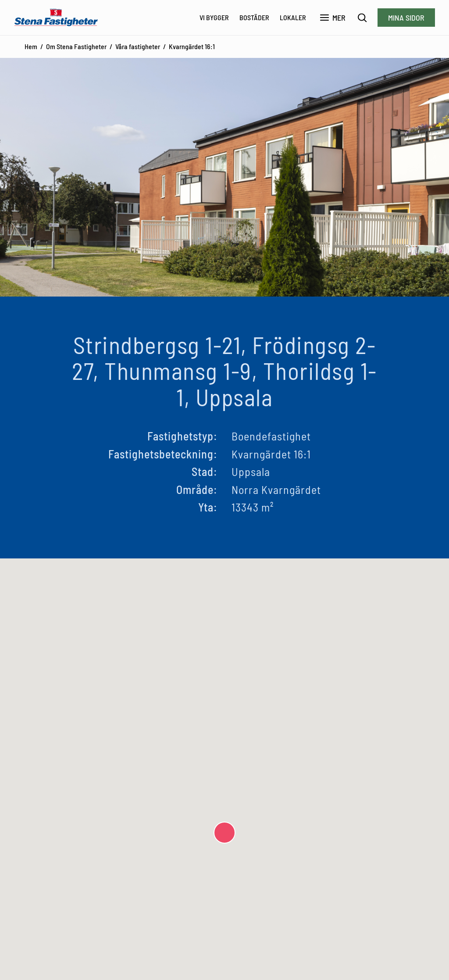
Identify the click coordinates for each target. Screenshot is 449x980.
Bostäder (254, 17)
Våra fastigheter (138, 46)
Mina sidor (406, 18)
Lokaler (293, 17)
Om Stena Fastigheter (76, 46)
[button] (224, 833)
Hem (31, 46)
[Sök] (362, 18)
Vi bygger (214, 17)
